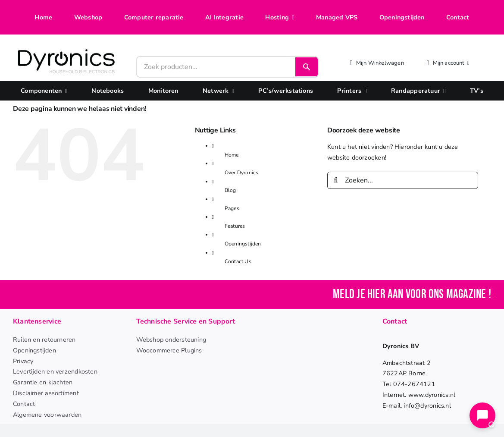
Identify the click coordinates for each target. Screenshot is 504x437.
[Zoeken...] (403, 180)
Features (235, 226)
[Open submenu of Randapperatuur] (443, 91)
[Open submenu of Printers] (364, 91)
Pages (232, 208)
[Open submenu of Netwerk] (232, 91)
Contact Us (238, 261)
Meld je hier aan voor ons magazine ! (412, 294)
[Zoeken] (336, 180)
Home (232, 155)
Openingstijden (243, 244)
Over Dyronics (242, 173)
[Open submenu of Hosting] (291, 17)
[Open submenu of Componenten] (65, 91)
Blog (230, 190)
